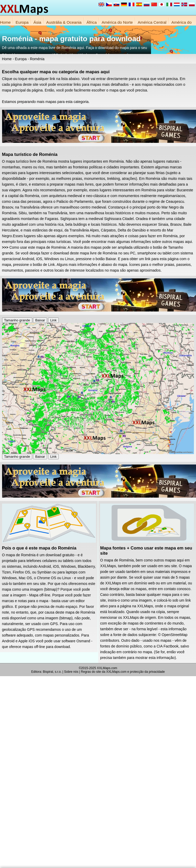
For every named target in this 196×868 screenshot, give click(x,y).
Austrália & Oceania (64, 22)
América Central (152, 22)
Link (53, 320)
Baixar (40, 320)
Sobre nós (71, 672)
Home (5, 22)
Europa (22, 22)
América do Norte (117, 22)
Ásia (37, 22)
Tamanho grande (17, 320)
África (92, 22)
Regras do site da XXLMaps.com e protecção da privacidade (123, 672)
